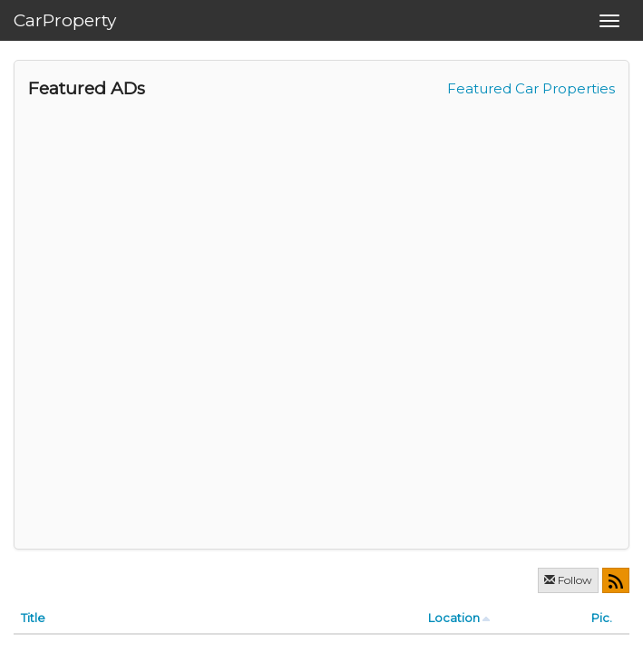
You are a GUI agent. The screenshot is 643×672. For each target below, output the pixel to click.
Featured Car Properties (531, 88)
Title (33, 618)
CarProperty (65, 20)
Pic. (602, 618)
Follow (568, 580)
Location (454, 618)
